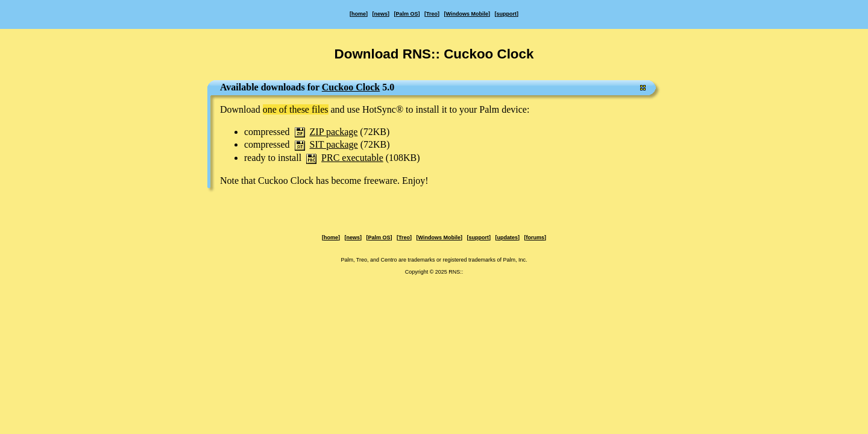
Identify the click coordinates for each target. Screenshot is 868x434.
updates (507, 237)
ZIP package (334, 132)
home (359, 14)
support (506, 14)
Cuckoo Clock (351, 87)
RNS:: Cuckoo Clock (468, 54)
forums (535, 237)
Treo (432, 14)
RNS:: (456, 272)
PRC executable (352, 158)
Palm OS (407, 14)
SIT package (334, 144)
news (381, 14)
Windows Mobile (467, 14)
